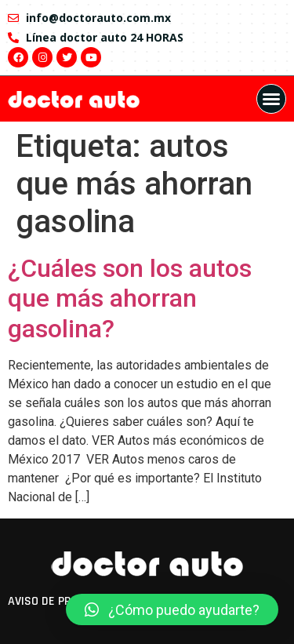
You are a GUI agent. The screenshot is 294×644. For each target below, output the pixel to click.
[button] (271, 99)
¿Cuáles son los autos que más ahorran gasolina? (130, 298)
